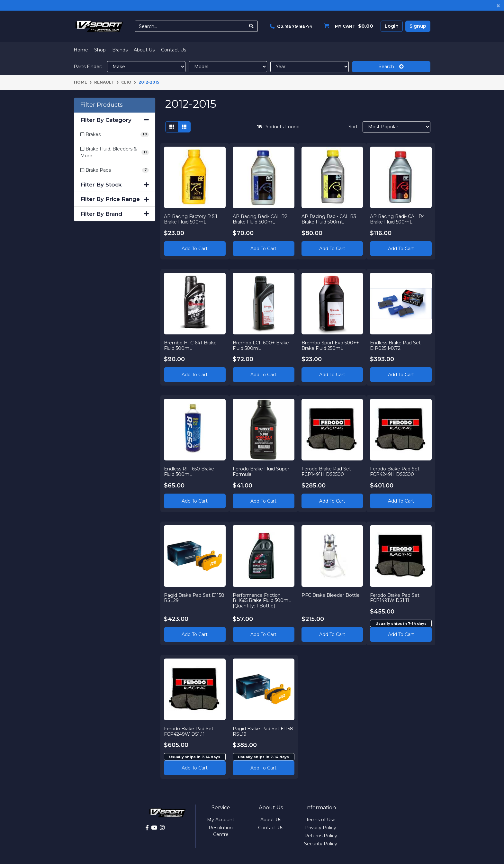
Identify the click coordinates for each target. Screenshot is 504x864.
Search (391, 67)
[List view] (184, 127)
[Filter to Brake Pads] (115, 170)
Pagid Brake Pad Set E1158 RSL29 (194, 598)
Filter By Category (115, 120)
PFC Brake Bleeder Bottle (331, 595)
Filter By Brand (115, 214)
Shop (100, 50)
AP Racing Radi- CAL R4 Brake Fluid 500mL (397, 219)
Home (81, 50)
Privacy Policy (321, 828)
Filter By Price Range (115, 199)
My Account (221, 820)
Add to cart (401, 634)
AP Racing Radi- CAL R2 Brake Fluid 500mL (260, 219)
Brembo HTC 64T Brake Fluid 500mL (190, 346)
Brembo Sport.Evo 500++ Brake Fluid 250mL (330, 346)
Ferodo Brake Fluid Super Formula (261, 472)
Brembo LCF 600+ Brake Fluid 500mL (261, 346)
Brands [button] (120, 50)
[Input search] (190, 26)
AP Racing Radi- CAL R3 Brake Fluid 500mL (329, 219)
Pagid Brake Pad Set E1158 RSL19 (263, 731)
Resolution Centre (221, 831)
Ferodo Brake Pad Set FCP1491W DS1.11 (395, 598)
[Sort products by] (396, 127)
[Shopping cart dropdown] (347, 26)
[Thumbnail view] (172, 127)
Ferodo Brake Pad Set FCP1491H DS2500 (326, 472)
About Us (144, 50)
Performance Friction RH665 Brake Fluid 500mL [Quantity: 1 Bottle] (262, 601)
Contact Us (174, 50)
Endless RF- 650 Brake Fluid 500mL (189, 472)
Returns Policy (321, 836)
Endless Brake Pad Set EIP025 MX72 (395, 346)
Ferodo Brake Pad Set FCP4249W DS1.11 (189, 731)
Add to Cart (195, 249)
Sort (353, 127)
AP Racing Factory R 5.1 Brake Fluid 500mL (191, 219)
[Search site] (252, 26)
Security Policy (321, 844)
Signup (418, 26)
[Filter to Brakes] (115, 135)
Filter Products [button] (102, 105)
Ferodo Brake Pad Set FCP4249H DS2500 (395, 472)
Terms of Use (321, 820)
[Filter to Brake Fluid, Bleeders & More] (115, 152)
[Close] (498, 5)
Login (392, 26)
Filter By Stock (115, 185)
